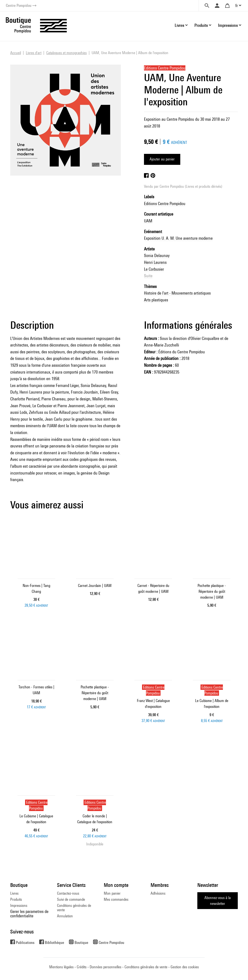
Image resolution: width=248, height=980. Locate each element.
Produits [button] (201, 25)
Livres (14, 893)
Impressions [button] (228, 25)
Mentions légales (61, 967)
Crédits (82, 967)
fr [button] (237, 5)
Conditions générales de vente (74, 908)
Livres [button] (179, 25)
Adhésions (158, 893)
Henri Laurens (155, 262)
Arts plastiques (156, 300)
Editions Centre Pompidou (165, 203)
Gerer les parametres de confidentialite (29, 914)
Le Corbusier (154, 269)
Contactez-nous (68, 893)
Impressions (19, 906)
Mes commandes (116, 899)
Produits (16, 899)
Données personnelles (105, 967)
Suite (148, 276)
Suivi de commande (71, 899)
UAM (148, 221)
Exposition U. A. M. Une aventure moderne (178, 238)
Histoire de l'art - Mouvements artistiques (177, 293)
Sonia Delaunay (157, 255)
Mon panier (112, 893)
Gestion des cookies (185, 967)
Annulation (65, 916)
